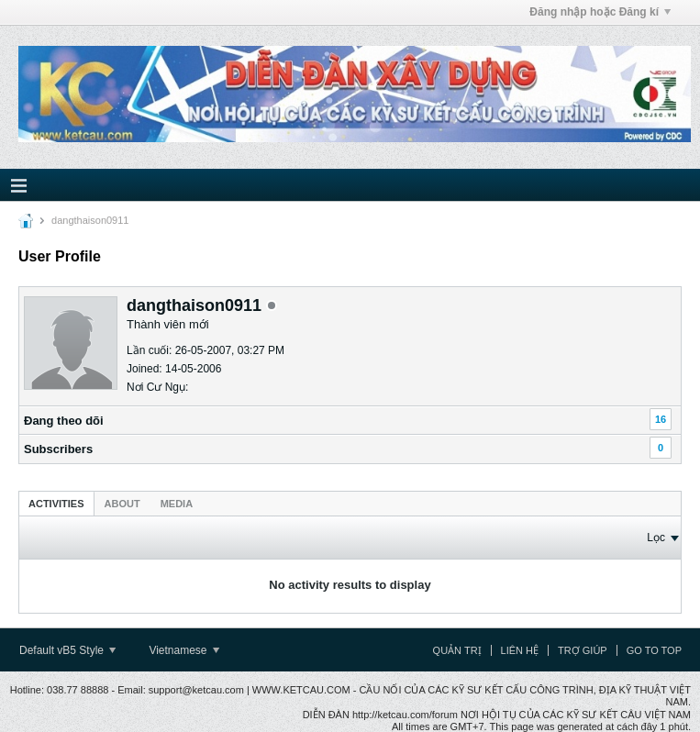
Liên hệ (520, 650)
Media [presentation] (177, 504)
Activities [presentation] (56, 504)
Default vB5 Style (67, 650)
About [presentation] (122, 504)
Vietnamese (184, 650)
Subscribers (58, 449)
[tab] (56, 503)
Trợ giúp (583, 650)
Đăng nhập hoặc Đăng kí (600, 12)
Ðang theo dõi (64, 421)
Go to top (654, 650)
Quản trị (457, 650)
